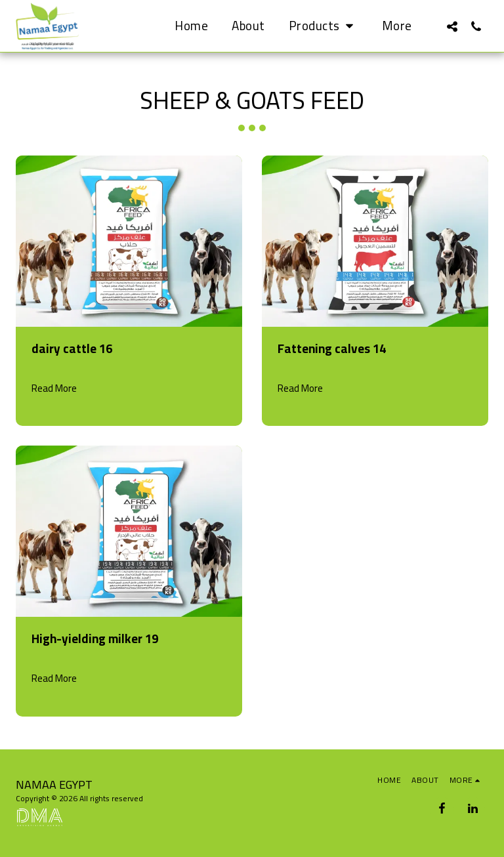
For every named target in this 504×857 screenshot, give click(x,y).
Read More (54, 389)
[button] (324, 26)
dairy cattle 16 (72, 349)
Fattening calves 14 (332, 349)
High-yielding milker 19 (95, 639)
